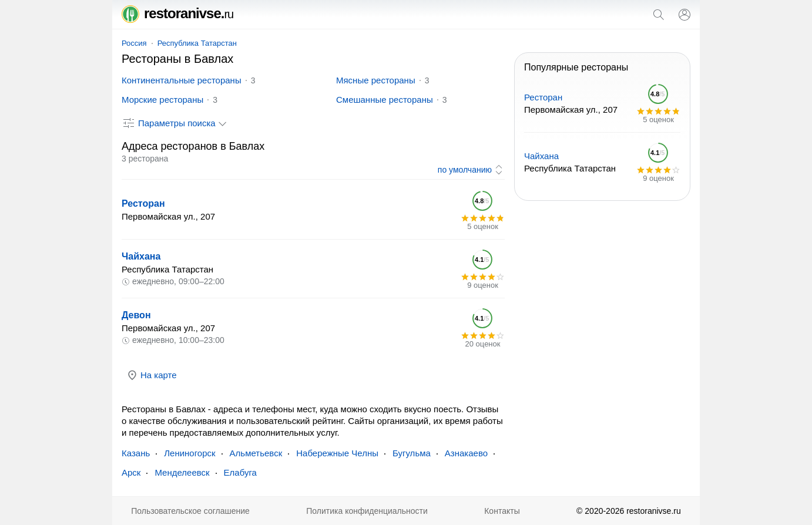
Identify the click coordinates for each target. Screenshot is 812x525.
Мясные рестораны (376, 80)
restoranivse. (177, 13)
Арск (131, 472)
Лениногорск (189, 453)
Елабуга (240, 472)
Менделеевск (182, 472)
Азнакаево (466, 453)
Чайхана (141, 256)
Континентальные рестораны (182, 80)
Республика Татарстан (197, 43)
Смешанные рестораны (385, 100)
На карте (152, 375)
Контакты (502, 511)
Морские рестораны (162, 100)
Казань (136, 453)
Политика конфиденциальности (367, 511)
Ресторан (143, 203)
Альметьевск (256, 453)
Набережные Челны (337, 453)
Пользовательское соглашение (190, 511)
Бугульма (412, 453)
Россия (134, 43)
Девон (136, 315)
